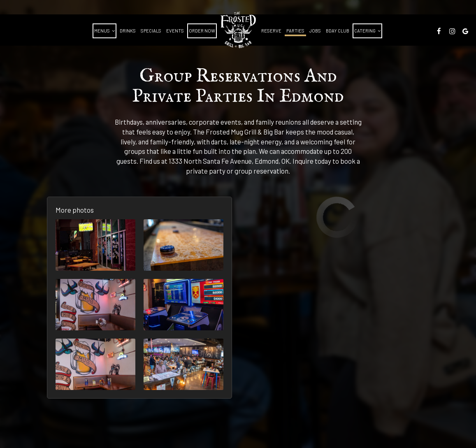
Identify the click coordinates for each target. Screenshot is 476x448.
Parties (295, 31)
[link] (238, 30)
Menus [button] (104, 31)
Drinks (128, 31)
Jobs (315, 31)
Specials (151, 31)
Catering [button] (367, 31)
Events (175, 31)
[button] (95, 245)
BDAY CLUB (338, 31)
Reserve (271, 31)
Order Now (202, 31)
